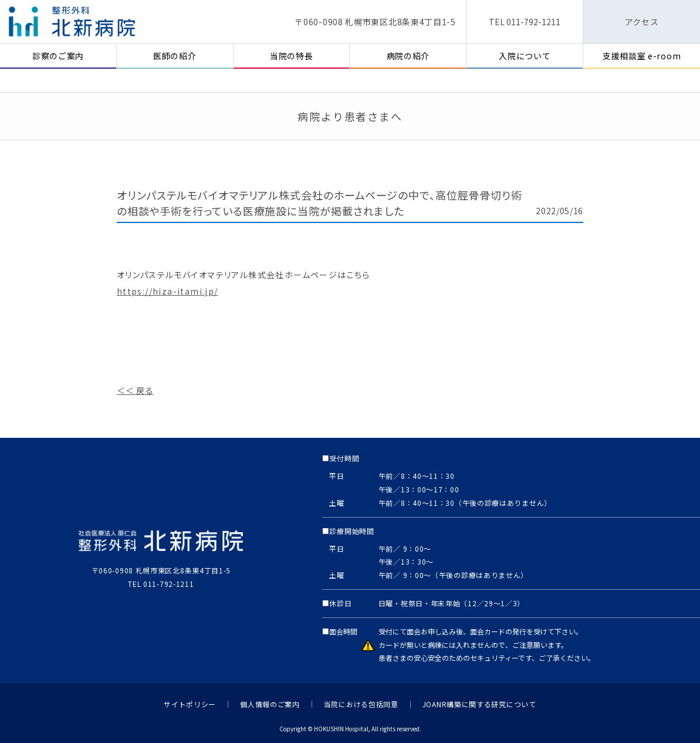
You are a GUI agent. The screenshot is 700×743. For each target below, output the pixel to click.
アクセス (642, 22)
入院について (525, 56)
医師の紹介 (175, 56)
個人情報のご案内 (270, 704)
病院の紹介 (408, 56)
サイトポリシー (190, 704)
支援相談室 (642, 56)
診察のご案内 (58, 56)
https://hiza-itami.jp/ (168, 291)
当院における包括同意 (361, 704)
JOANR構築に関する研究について (479, 704)
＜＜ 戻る (135, 390)
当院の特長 (292, 56)
